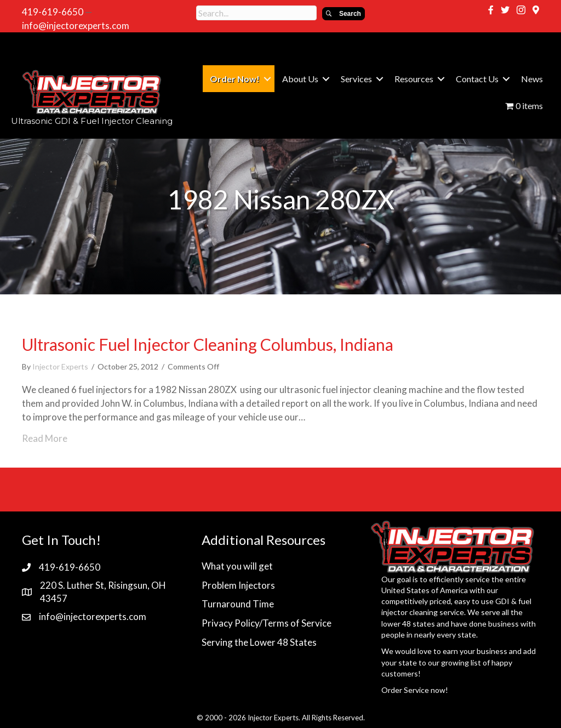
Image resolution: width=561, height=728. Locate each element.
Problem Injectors (238, 585)
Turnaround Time (238, 604)
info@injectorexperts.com (76, 25)
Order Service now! (415, 690)
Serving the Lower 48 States (259, 642)
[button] (344, 14)
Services (356, 79)
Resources (414, 79)
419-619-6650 (53, 12)
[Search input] (256, 13)
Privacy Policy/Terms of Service (267, 623)
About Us (300, 79)
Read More (45, 438)
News (532, 79)
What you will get (237, 566)
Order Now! (235, 79)
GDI (502, 601)
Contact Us (477, 79)
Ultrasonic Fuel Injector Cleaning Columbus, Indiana (208, 344)
